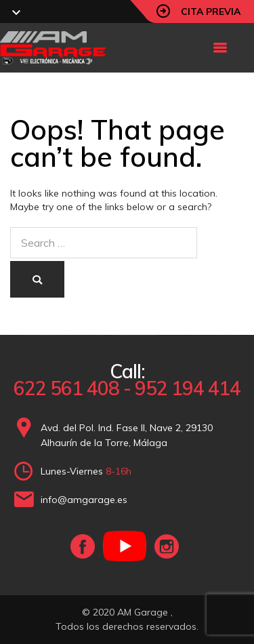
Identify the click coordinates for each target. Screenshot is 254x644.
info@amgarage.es (84, 500)
